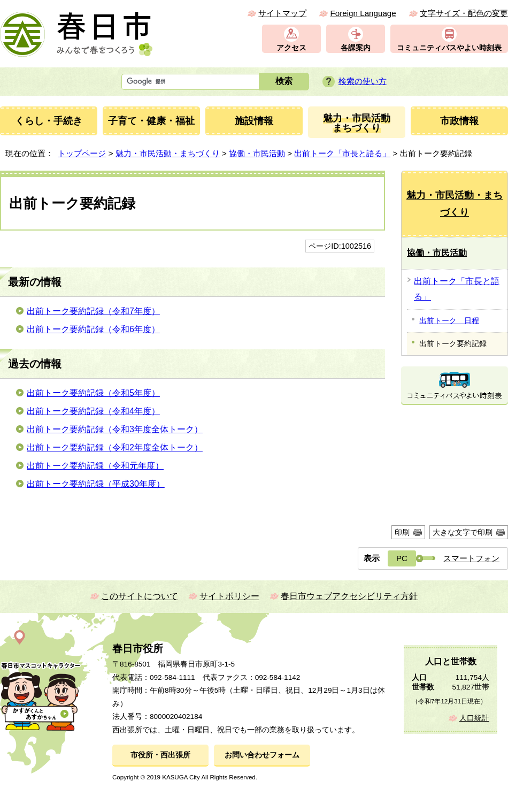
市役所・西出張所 (160, 755)
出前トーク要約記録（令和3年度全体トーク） (115, 429)
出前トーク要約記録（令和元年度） (95, 466)
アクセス (291, 48)
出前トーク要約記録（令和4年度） (93, 411)
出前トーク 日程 (449, 320)
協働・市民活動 (257, 153)
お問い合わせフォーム (262, 755)
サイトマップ (282, 13)
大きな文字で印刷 (463, 532)
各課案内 (356, 48)
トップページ (82, 153)
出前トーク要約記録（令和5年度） (93, 393)
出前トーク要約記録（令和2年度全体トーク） (115, 447)
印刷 (402, 532)
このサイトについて (140, 596)
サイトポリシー (229, 596)
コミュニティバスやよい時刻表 (449, 48)
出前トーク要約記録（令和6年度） (93, 329)
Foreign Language (363, 13)
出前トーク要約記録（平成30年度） (96, 484)
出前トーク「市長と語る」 (342, 153)
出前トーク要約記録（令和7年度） (93, 311)
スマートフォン (471, 558)
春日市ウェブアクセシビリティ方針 (349, 596)
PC (402, 558)
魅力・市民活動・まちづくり (168, 153)
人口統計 (474, 718)
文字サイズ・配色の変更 (464, 13)
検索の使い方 (363, 81)
